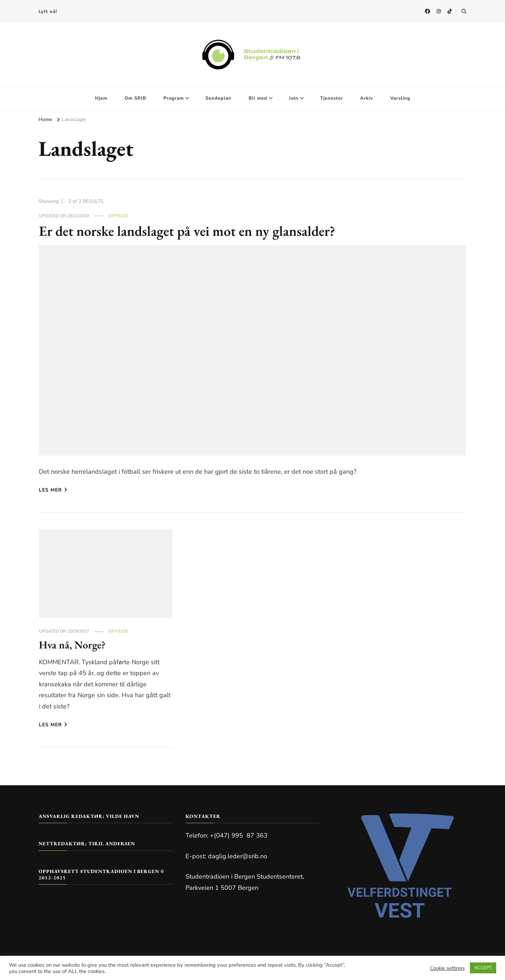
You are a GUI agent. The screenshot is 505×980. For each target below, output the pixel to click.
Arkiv (367, 98)
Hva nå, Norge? (72, 645)
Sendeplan (218, 98)
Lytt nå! (48, 12)
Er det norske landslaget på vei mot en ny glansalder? (188, 231)
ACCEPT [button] (483, 968)
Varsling (400, 98)
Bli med (258, 98)
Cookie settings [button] (447, 968)
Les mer (53, 490)
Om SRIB (135, 98)
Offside (118, 216)
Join (294, 98)
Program (174, 98)
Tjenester (332, 98)
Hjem (101, 98)
